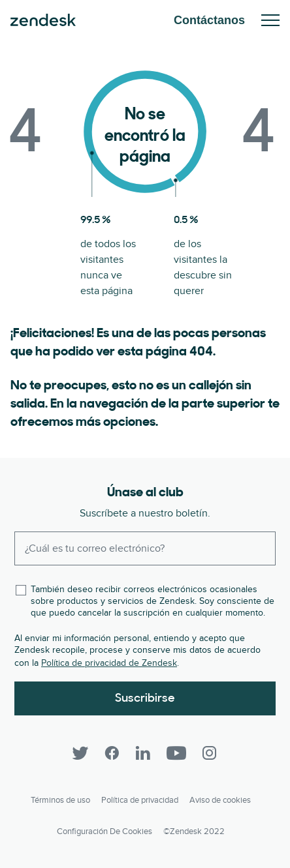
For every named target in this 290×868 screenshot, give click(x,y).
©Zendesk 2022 (194, 831)
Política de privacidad (140, 800)
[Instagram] (210, 753)
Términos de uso (60, 800)
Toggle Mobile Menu (270, 20)
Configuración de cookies (105, 831)
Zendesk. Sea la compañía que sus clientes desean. (43, 20)
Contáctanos (209, 20)
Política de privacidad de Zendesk (109, 663)
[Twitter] (80, 753)
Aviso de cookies (220, 800)
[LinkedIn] (143, 753)
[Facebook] (112, 753)
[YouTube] (176, 753)
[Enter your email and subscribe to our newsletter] (145, 548)
